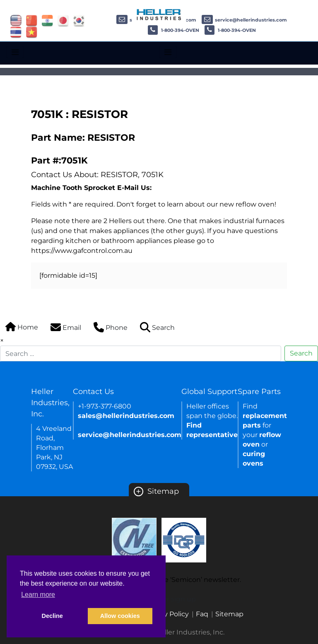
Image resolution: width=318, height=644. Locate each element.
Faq (202, 614)
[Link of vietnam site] (32, 32)
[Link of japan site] (63, 20)
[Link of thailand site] (16, 32)
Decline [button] (52, 616)
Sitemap (156, 491)
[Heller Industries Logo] (159, 14)
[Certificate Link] (134, 539)
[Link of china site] (32, 20)
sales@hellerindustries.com (126, 416)
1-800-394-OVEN (173, 30)
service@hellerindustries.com (244, 20)
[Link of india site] (47, 20)
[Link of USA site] (16, 20)
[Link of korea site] (79, 20)
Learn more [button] (38, 595)
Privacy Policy (166, 614)
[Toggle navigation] (15, 52)
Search (301, 353)
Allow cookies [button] (120, 616)
